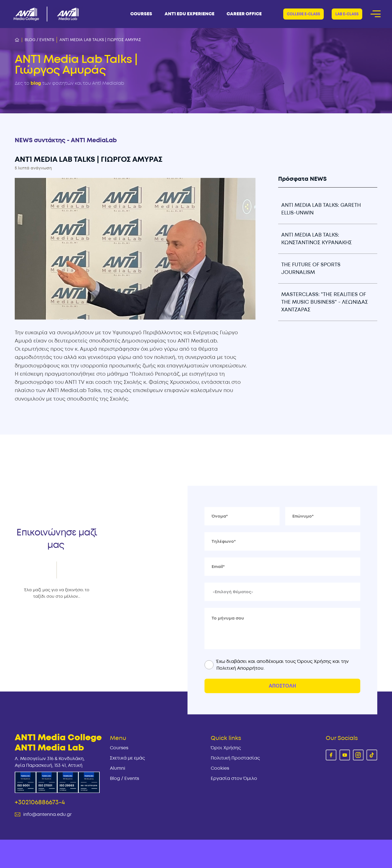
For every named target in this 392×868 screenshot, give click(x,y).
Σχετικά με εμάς (127, 758)
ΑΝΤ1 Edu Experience (189, 14)
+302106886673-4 (40, 802)
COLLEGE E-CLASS (303, 14)
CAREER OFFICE (244, 14)
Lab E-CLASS (347, 14)
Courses (119, 748)
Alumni (118, 768)
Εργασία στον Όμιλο (234, 778)
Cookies (220, 768)
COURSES (141, 14)
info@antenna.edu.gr (47, 814)
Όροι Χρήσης (226, 748)
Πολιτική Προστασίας (235, 758)
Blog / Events (39, 40)
